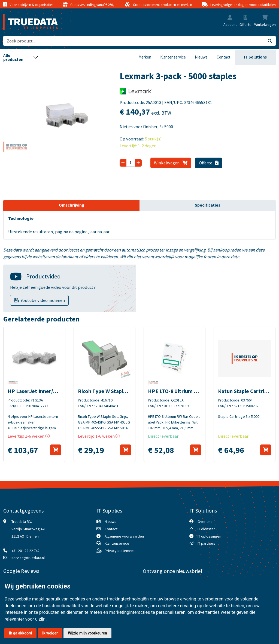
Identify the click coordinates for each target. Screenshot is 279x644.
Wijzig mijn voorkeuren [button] (87, 633)
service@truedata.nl (28, 558)
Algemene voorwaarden (124, 536)
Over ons (205, 522)
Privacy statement (120, 551)
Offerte (209, 163)
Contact (224, 57)
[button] (230, 18)
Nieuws (201, 57)
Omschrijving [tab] (72, 205)
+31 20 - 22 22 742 (25, 551)
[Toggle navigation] (21, 57)
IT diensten (207, 529)
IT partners (206, 543)
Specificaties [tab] (207, 205)
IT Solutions (255, 57)
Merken (145, 57)
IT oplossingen (209, 536)
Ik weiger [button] (50, 633)
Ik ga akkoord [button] (21, 633)
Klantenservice (173, 57)
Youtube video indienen (43, 300)
